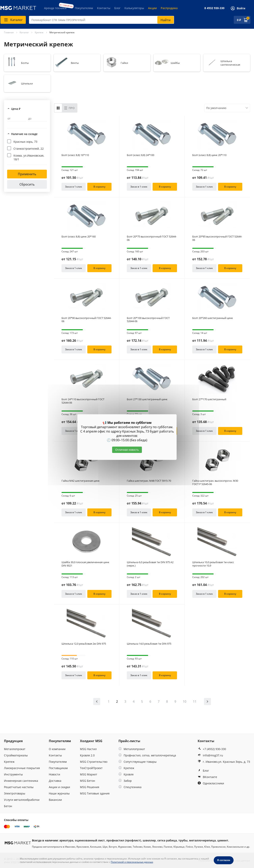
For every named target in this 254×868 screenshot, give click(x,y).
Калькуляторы (134, 8)
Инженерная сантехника (21, 781)
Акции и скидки (59, 787)
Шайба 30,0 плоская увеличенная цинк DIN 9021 (85, 564)
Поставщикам (58, 768)
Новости (54, 774)
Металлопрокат (15, 749)
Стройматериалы (16, 755)
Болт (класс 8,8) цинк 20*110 (209, 155)
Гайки (124, 63)
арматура (66, 840)
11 (195, 701)
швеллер (149, 840)
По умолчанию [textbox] (216, 108)
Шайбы (175, 63)
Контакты (104, 8)
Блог (117, 8)
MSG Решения (90, 787)
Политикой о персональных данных (132, 862)
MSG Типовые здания (95, 793)
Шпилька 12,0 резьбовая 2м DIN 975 (84, 644)
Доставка (55, 781)
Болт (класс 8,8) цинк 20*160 (79, 237)
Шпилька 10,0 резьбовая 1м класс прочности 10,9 (213, 564)
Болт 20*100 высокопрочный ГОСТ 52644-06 (148, 320)
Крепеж (9, 762)
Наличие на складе (24, 134)
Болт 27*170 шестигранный (209, 399)
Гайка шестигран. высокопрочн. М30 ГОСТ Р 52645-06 (215, 482)
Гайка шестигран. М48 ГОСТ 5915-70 (149, 481)
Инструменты (13, 774)
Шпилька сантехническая (230, 63)
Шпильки (27, 83)
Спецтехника (130, 787)
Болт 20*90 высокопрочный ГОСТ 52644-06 (86, 320)
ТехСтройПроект (91, 768)
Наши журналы (59, 793)
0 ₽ (239, 20)
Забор (125, 781)
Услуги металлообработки (22, 800)
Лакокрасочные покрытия (22, 768)
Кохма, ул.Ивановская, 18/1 (29, 157)
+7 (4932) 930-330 (212, 749)
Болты (25, 63)
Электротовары (15, 793)
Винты (75, 63)
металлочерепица (202, 840)
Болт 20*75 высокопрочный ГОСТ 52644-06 (152, 238)
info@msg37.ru (210, 755)
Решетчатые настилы (19, 787)
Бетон (8, 806)
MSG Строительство (94, 762)
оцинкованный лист (90, 840)
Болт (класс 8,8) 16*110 (75, 155)
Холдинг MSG (91, 741)
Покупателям (84, 8)
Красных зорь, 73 (25, 142)
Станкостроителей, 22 (29, 149)
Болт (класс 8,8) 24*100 (140, 155)
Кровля (126, 774)
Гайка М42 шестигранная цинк (81, 481)
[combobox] (102, 20)
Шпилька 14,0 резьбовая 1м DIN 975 (149, 644)
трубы (183, 840)
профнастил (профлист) (124, 840)
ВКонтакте (207, 777)
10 (185, 701)
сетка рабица (167, 840)
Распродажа (169, 8)
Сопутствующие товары (138, 762)
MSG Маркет (89, 774)
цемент (223, 840)
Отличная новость (127, 450)
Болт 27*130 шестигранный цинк (147, 399)
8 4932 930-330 (214, 8)
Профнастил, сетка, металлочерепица (147, 755)
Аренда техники (55, 8)
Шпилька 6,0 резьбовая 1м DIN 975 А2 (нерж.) (150, 564)
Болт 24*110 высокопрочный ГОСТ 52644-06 (83, 401)
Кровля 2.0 (87, 755)
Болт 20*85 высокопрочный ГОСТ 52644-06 (217, 238)
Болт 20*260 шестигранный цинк (213, 318)
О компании (57, 749)
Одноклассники (211, 783)
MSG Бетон (88, 781)
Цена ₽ (16, 109)
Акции (152, 8)
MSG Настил (88, 749)
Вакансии (55, 800)
